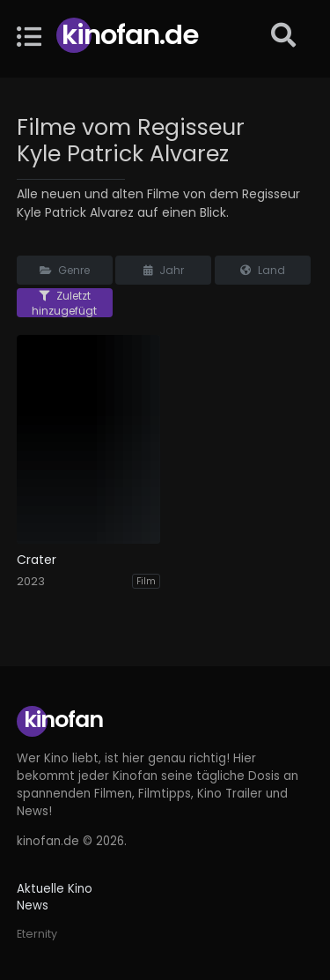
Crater (37, 560)
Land (263, 270)
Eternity (37, 934)
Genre (65, 270)
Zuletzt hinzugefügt (64, 303)
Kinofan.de (130, 35)
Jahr (164, 270)
